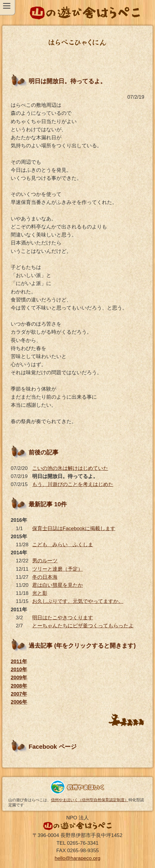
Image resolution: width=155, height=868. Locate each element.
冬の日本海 (45, 577)
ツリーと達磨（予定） (58, 569)
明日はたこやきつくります (63, 618)
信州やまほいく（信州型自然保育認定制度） (90, 800)
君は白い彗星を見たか (58, 585)
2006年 (19, 702)
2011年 (19, 662)
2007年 (19, 694)
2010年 (19, 670)
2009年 (19, 678)
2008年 (19, 686)
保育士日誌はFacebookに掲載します (74, 529)
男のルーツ (45, 561)
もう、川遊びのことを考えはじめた (73, 484)
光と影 (40, 593)
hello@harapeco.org (77, 858)
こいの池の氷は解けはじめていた (70, 468)
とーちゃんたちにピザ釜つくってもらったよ (83, 626)
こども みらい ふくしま (63, 545)
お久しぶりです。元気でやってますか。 (78, 601)
